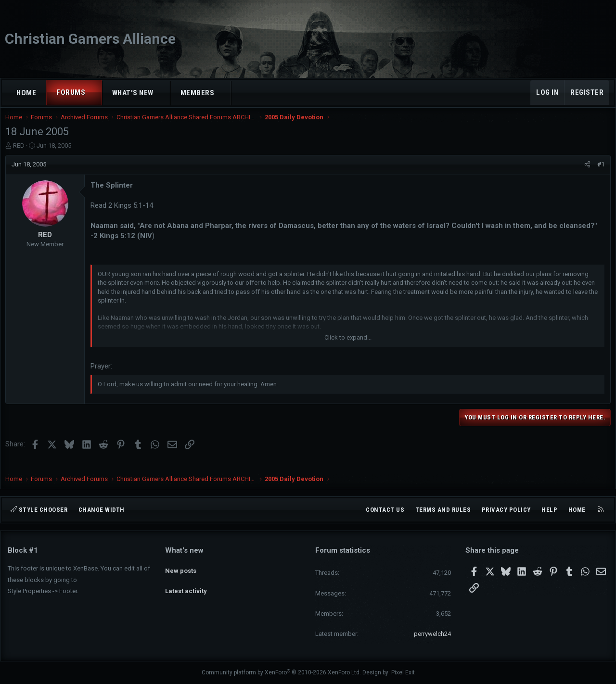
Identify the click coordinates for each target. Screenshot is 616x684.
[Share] (585, 174)
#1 (598, 174)
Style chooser (39, 510)
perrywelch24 (432, 634)
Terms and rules (443, 510)
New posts (181, 567)
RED (21, 155)
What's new (133, 93)
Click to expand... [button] (348, 347)
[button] (94, 93)
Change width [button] (102, 510)
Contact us (385, 510)
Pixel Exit (403, 672)
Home (26, 93)
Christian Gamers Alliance (90, 39)
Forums (71, 92)
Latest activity (186, 585)
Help (549, 510)
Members (198, 93)
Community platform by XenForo (281, 672)
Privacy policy (506, 510)
